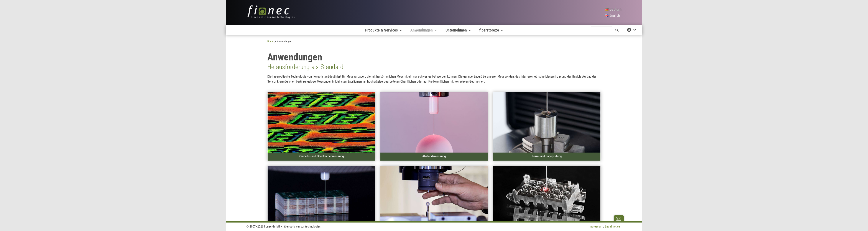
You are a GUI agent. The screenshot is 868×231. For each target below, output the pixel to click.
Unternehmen (459, 30)
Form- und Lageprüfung (547, 156)
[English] (613, 16)
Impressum (596, 226)
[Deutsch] (613, 10)
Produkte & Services (384, 30)
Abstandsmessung (434, 156)
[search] (602, 30)
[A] (321, 122)
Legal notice (612, 226)
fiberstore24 (492, 30)
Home (270, 42)
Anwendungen (424, 30)
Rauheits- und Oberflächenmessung (321, 156)
